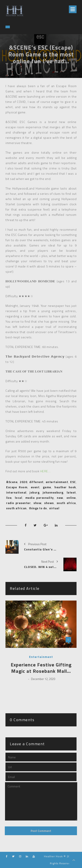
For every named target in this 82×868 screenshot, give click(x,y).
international (16, 492)
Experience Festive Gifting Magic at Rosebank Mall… (41, 668)
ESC (73, 482)
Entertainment (41, 657)
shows (49, 503)
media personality (40, 498)
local (19, 498)
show (37, 503)
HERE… (45, 471)
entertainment (57, 482)
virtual (54, 508)
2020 (23, 482)
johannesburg (53, 492)
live (9, 498)
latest (71, 492)
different (36, 482)
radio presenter (18, 503)
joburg (34, 492)
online (71, 498)
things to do (38, 508)
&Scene (12, 482)
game (47, 487)
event (35, 487)
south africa (66, 503)
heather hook (65, 487)
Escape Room (17, 487)
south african (16, 508)
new (60, 498)
